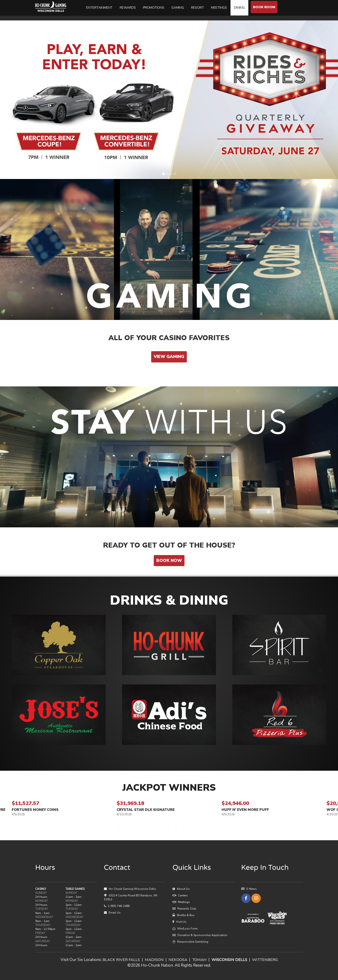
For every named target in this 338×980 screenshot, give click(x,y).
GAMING (178, 8)
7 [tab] (162, 827)
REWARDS (128, 8)
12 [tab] (197, 827)
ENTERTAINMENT (100, 8)
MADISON (153, 960)
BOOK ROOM (264, 7)
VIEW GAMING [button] (169, 357)
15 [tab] (218, 827)
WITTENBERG (266, 960)
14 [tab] (211, 827)
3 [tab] (134, 827)
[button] (59, 645)
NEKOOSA (177, 960)
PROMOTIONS (154, 8)
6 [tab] (155, 827)
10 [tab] (183, 827)
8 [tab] (169, 827)
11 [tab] (190, 827)
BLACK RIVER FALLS (120, 960)
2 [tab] (127, 827)
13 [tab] (204, 827)
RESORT (198, 8)
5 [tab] (148, 827)
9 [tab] (176, 827)
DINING (240, 8)
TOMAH (199, 960)
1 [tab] (120, 827)
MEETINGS (219, 8)
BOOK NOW (169, 560)
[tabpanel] (169, 808)
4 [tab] (141, 827)
